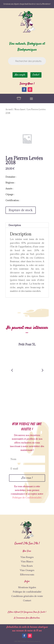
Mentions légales (27, 587)
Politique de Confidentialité (27, 497)
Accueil (9, 109)
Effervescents (27, 575)
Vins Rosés (27, 566)
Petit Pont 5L (27, 344)
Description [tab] (15, 225)
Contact (27, 600)
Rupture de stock (21, 210)
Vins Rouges (27, 557)
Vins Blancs (27, 561)
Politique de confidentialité (27, 592)
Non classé (20, 109)
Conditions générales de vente (27, 596)
